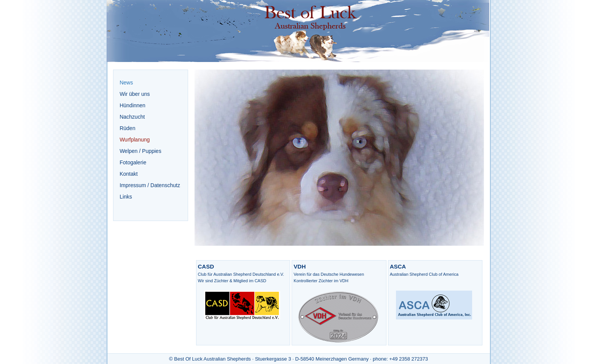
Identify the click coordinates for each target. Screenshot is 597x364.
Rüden (127, 128)
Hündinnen (132, 105)
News (126, 83)
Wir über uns (135, 94)
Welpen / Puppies (140, 151)
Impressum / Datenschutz (150, 185)
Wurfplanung (135, 140)
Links (126, 197)
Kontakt (128, 174)
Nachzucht (132, 117)
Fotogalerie (133, 162)
